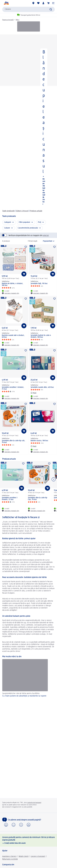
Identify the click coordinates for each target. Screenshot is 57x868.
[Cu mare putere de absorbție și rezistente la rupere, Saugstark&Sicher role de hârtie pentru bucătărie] (28, 681)
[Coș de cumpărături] (48, 3)
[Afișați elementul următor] (54, 479)
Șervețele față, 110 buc (39, 284)
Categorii (8, 222)
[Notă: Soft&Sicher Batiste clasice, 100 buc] (33, 446)
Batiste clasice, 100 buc (39, 441)
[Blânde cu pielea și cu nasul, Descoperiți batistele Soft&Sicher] (28, 120)
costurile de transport (34, 803)
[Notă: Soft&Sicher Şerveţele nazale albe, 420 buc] (33, 393)
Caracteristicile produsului (28, 228)
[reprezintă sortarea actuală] (47, 241)
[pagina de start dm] (6, 3)
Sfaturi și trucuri (22, 211)
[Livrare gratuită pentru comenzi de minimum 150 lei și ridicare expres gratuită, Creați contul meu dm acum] (28, 840)
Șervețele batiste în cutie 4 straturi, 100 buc (41, 336)
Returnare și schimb (10, 859)
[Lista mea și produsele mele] (38, 3)
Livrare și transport (38, 856)
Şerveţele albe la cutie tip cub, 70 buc (13, 442)
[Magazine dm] (33, 3)
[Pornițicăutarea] (51, 9)
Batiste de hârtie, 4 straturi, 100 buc (12, 284)
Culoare (7, 228)
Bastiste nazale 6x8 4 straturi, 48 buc (13, 336)
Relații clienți (24, 856)
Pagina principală (8, 20)
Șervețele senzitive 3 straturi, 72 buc (13, 388)
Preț (39, 222)
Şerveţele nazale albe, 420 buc (42, 387)
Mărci (18, 20)
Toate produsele (8, 211)
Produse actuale (36, 211)
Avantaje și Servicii (9, 856)
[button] (53, 3)
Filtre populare (24, 222)
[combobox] (28, 9)
